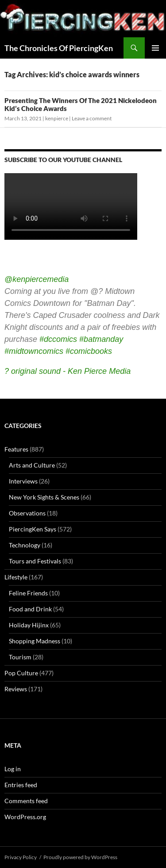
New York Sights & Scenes (44, 497)
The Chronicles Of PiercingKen (59, 48)
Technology (25, 545)
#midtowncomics (34, 351)
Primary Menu (155, 48)
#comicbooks (89, 351)
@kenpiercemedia (37, 279)
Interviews (23, 481)
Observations (27, 513)
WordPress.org (25, 817)
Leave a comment (92, 118)
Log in (13, 769)
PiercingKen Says (33, 529)
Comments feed (26, 801)
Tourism (20, 657)
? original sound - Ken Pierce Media (68, 371)
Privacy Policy (21, 857)
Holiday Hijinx (29, 625)
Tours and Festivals (35, 561)
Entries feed (21, 785)
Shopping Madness (35, 641)
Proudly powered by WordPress (80, 857)
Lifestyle (16, 577)
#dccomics (58, 339)
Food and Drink (30, 609)
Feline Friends (28, 593)
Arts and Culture (32, 465)
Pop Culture (21, 673)
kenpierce (57, 118)
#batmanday (101, 339)
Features (16, 449)
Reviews (16, 689)
